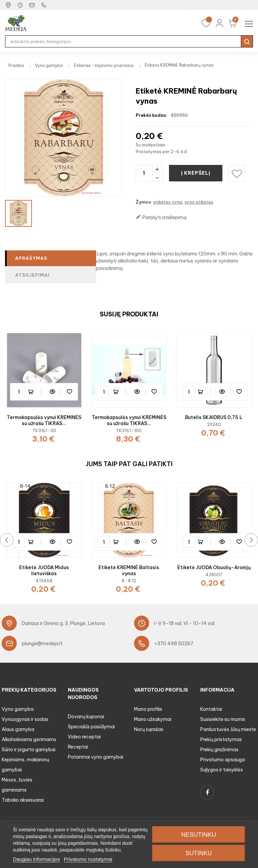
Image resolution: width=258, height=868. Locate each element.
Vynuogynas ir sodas (25, 719)
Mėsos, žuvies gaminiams (17, 785)
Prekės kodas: (152, 115)
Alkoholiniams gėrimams (29, 739)
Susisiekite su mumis (223, 719)
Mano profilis (148, 709)
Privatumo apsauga (223, 760)
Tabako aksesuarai (23, 800)
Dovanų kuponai (86, 717)
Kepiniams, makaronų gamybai (25, 765)
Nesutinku (199, 835)
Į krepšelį (196, 173)
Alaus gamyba (18, 729)
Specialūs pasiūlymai (91, 727)
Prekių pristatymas (221, 739)
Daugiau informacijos (36, 859)
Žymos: (144, 202)
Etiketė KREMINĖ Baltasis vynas (129, 570)
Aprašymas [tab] (31, 258)
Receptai (78, 747)
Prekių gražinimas (219, 750)
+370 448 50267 (174, 644)
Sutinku (199, 853)
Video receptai (84, 737)
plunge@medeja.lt (42, 644)
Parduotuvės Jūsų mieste (228, 729)
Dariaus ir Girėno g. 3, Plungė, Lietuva (63, 623)
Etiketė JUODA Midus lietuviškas (44, 570)
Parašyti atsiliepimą (161, 217)
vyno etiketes (199, 202)
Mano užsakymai (153, 719)
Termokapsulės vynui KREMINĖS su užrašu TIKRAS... (44, 420)
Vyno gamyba (18, 709)
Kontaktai (211, 709)
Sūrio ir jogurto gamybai (29, 750)
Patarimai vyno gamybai (96, 757)
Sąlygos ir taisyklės (222, 770)
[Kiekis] (144, 173)
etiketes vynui (168, 202)
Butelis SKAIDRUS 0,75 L (214, 417)
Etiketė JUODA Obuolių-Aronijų (214, 567)
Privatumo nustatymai (88, 859)
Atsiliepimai (32, 275)
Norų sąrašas (149, 729)
